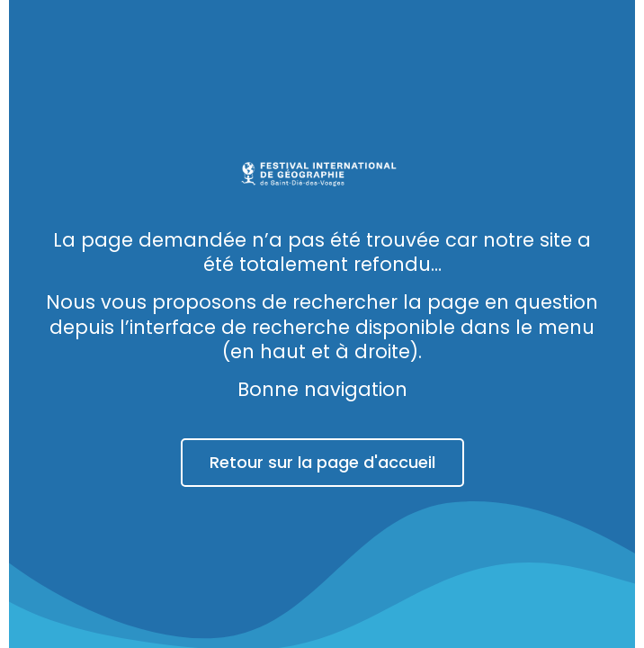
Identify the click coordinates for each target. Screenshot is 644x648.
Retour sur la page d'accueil (322, 462)
